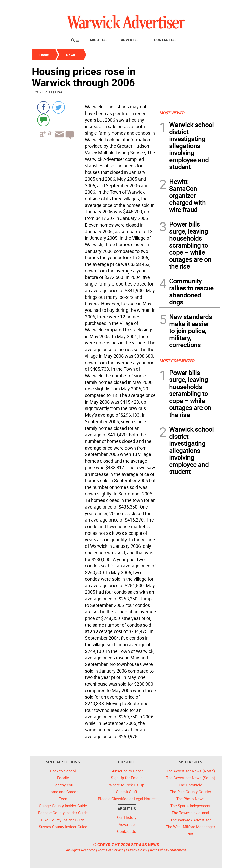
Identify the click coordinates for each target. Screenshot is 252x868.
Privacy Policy (137, 850)
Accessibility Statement (168, 850)
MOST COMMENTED (177, 361)
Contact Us (165, 40)
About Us (98, 40)
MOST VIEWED (172, 113)
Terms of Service (111, 850)
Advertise (130, 40)
